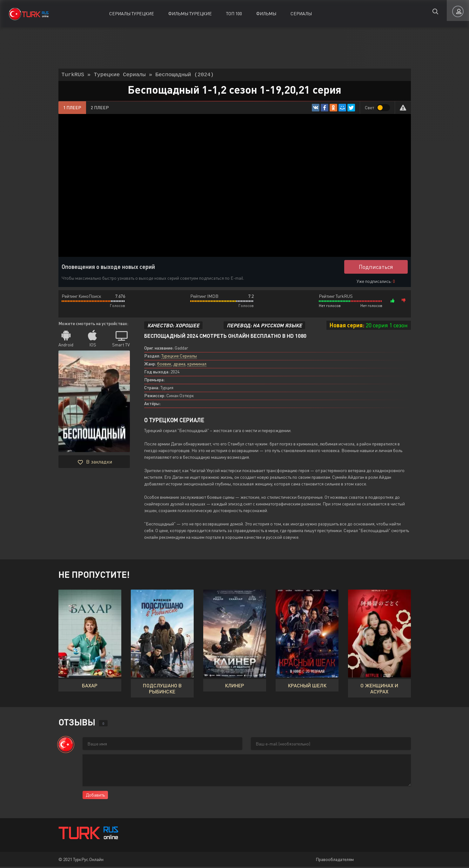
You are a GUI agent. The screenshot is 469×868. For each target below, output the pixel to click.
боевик (164, 365)
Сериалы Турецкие (132, 13)
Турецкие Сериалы (179, 357)
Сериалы (301, 13)
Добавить (95, 796)
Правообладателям (335, 861)
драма (179, 365)
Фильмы (266, 13)
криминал (197, 365)
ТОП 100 (234, 13)
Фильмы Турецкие (190, 13)
